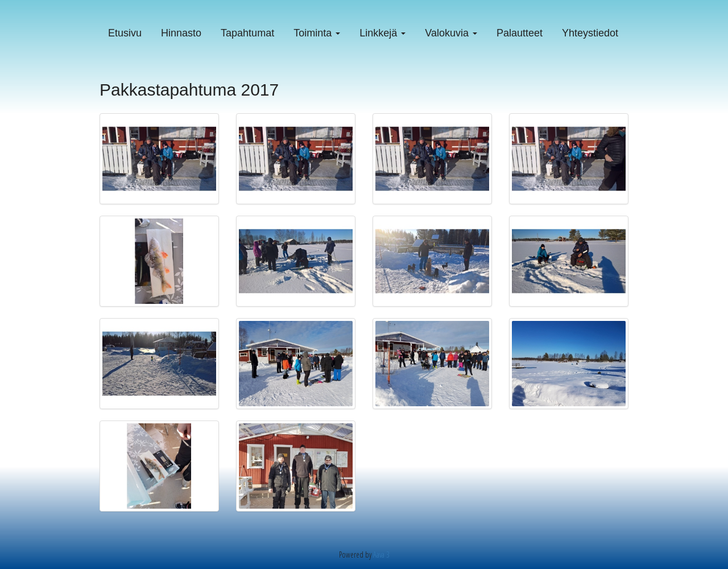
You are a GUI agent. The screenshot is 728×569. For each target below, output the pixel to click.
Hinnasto (181, 33)
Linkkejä (382, 33)
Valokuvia (451, 33)
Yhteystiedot (590, 33)
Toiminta (317, 33)
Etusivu (125, 33)
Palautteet (520, 33)
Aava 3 (381, 554)
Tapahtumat (247, 33)
